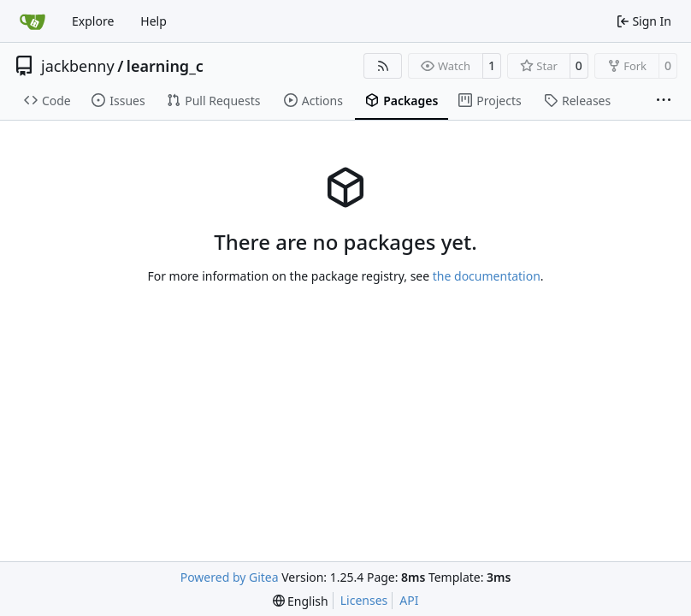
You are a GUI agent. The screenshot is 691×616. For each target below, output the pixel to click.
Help (154, 21)
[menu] (301, 601)
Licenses (364, 600)
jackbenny (78, 66)
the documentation (487, 276)
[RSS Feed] (383, 66)
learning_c (165, 66)
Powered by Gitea (230, 577)
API (409, 600)
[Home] (32, 21)
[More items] (664, 101)
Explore (93, 21)
